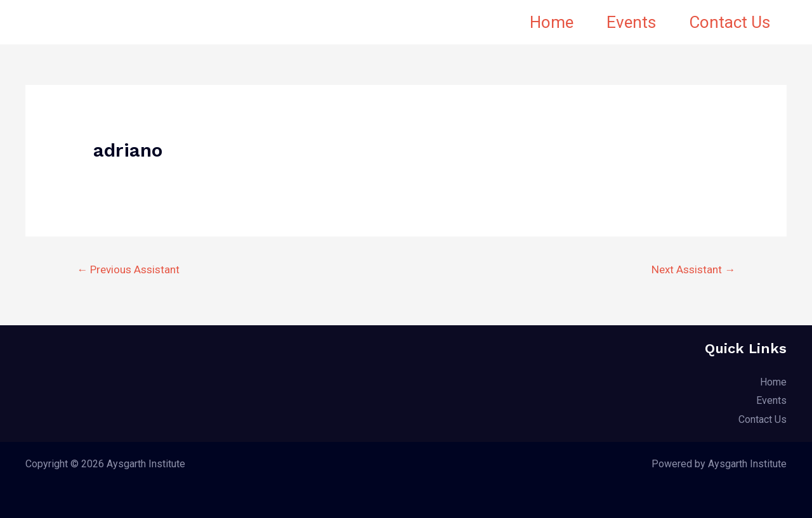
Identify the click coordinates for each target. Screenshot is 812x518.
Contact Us (730, 22)
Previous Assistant (128, 269)
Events (631, 22)
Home (552, 22)
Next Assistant (693, 269)
